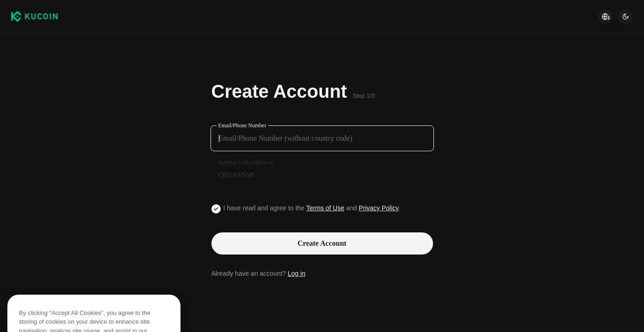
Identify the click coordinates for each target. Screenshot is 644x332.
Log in (296, 273)
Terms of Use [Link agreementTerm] (325, 208)
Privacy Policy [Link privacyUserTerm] (379, 208)
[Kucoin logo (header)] (34, 17)
